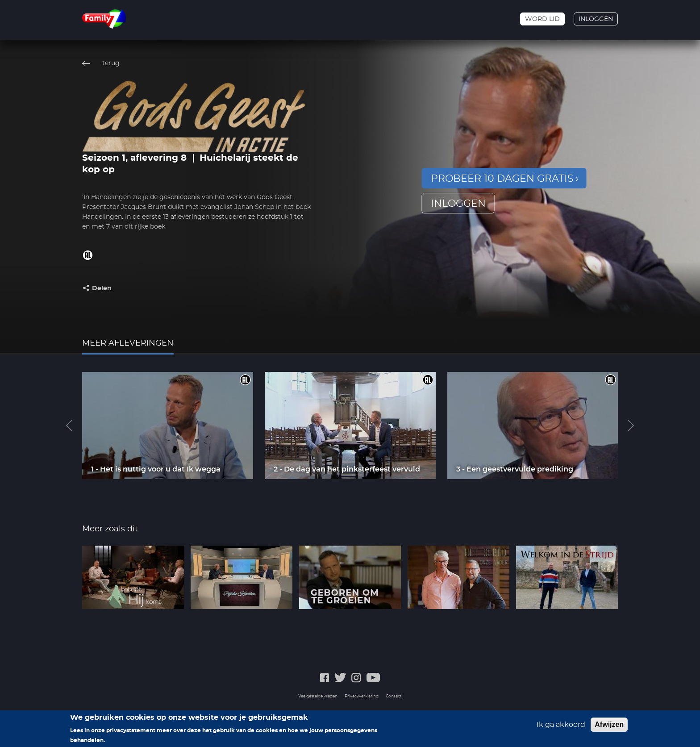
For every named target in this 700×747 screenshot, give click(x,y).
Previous (69, 426)
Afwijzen (609, 728)
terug (111, 63)
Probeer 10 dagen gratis (502, 179)
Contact (394, 696)
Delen (102, 288)
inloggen (458, 204)
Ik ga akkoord (561, 729)
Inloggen (596, 19)
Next (631, 426)
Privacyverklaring (362, 696)
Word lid (542, 19)
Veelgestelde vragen (318, 696)
